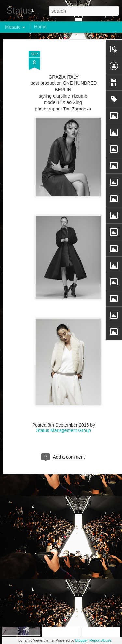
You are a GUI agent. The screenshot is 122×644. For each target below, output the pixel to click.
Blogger (81, 640)
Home (40, 27)
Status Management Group (63, 402)
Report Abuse (100, 640)
